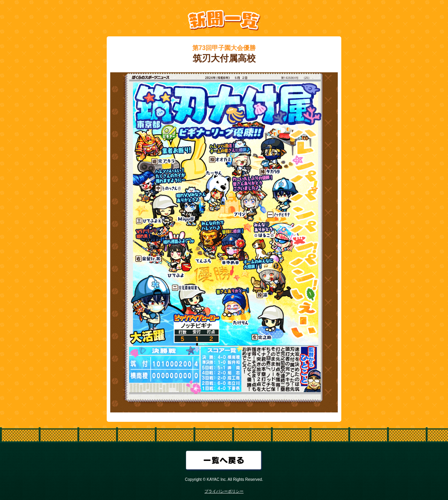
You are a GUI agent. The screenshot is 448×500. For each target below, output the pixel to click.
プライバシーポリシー (224, 491)
